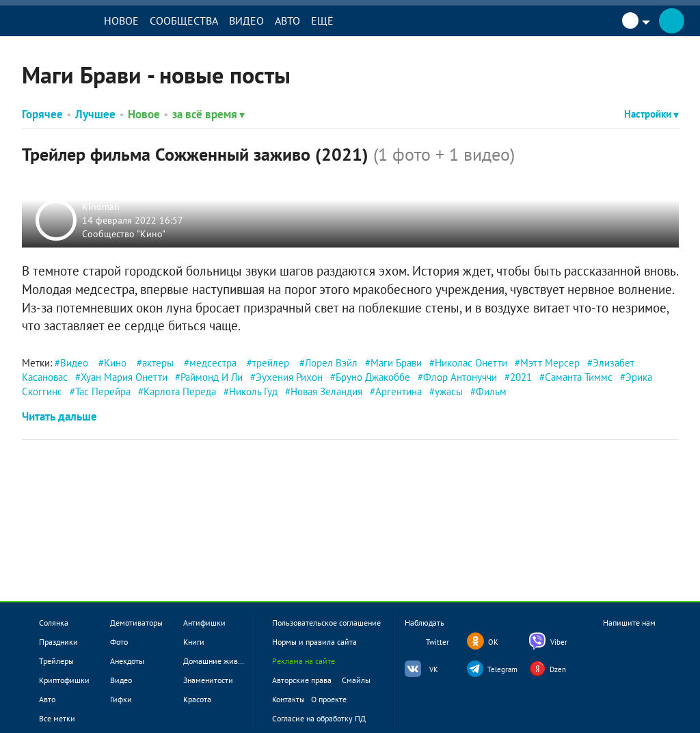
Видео (258, 21)
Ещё (334, 21)
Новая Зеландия (326, 391)
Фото (119, 642)
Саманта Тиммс (579, 377)
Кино (115, 363)
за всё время (208, 114)
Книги (194, 642)
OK (493, 642)
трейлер (271, 363)
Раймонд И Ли (212, 377)
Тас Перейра (103, 391)
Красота (197, 699)
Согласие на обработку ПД (319, 718)
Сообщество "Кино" (125, 233)
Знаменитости (208, 680)
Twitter (437, 642)
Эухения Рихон (289, 377)
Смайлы (356, 680)
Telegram (502, 669)
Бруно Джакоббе (373, 377)
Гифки (121, 699)
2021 (521, 377)
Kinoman (102, 206)
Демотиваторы (136, 623)
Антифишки (204, 623)
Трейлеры (56, 661)
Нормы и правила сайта (314, 642)
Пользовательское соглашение (326, 623)
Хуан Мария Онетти (124, 377)
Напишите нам (629, 634)
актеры (158, 363)
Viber (559, 642)
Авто (299, 21)
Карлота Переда (180, 391)
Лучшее (95, 114)
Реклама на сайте (304, 661)
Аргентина (399, 391)
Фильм (491, 391)
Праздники (58, 642)
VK (434, 669)
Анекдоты (127, 661)
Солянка (54, 623)
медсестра (213, 363)
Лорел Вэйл (331, 363)
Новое (133, 21)
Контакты (288, 699)
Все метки (57, 718)
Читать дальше (59, 416)
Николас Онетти (471, 363)
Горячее (42, 114)
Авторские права (302, 680)
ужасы (449, 391)
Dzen (558, 669)
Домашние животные (221, 661)
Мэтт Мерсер (550, 363)
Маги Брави (396, 363)
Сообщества (196, 21)
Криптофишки (64, 680)
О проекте (329, 699)
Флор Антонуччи (460, 377)
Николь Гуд (253, 391)
